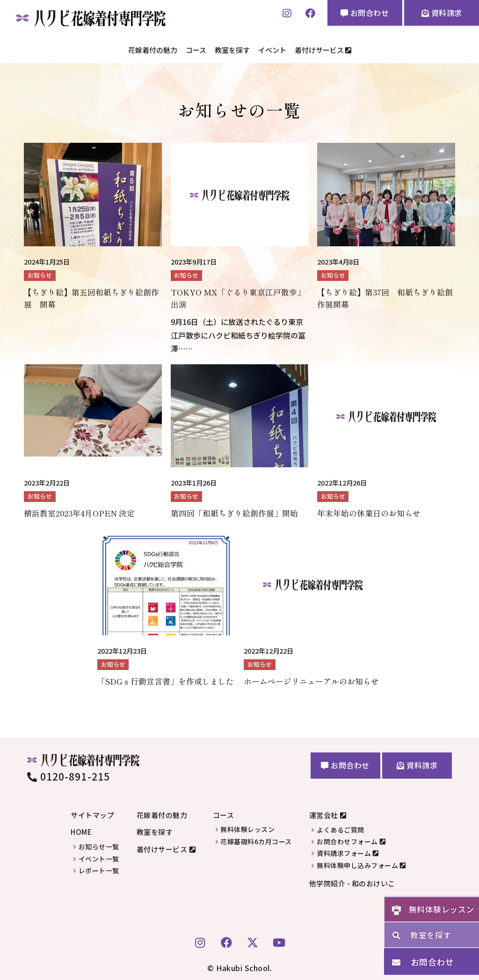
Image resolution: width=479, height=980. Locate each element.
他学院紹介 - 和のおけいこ (352, 881)
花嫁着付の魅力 (153, 49)
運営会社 (324, 813)
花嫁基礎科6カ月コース (256, 839)
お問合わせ (365, 13)
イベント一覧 (99, 857)
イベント (272, 49)
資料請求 (442, 13)
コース (196, 49)
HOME (81, 830)
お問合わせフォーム (347, 839)
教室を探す (232, 49)
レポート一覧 (99, 868)
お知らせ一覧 (99, 844)
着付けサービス (323, 49)
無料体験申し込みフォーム (357, 863)
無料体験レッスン (247, 828)
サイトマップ (92, 813)
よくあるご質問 (341, 828)
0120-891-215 (69, 774)
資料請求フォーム (344, 851)
